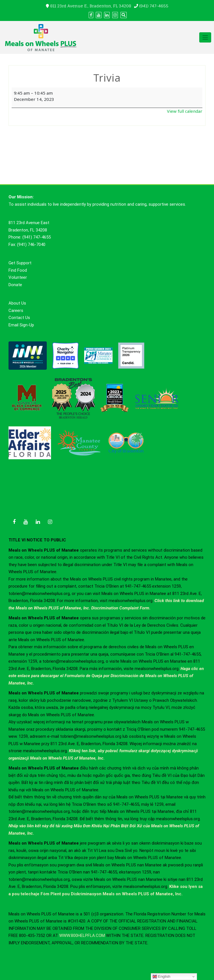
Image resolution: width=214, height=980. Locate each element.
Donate (15, 285)
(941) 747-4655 (154, 6)
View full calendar (185, 111)
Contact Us (19, 318)
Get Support (20, 263)
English (161, 977)
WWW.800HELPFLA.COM (82, 936)
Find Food (18, 270)
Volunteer (18, 277)
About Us (17, 303)
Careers (16, 311)
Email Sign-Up (21, 325)
